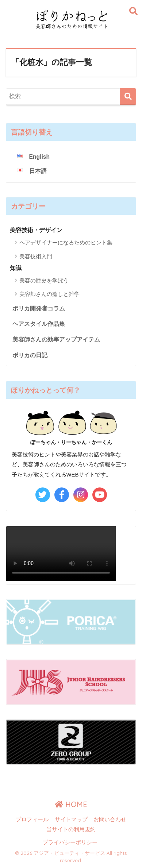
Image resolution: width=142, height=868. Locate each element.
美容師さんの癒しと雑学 (49, 294)
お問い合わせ (110, 819)
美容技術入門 (36, 256)
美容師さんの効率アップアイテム (56, 340)
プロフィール (32, 819)
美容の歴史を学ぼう (44, 280)
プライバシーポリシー (70, 842)
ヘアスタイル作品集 (39, 324)
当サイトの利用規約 (71, 829)
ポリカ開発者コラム (39, 308)
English (40, 157)
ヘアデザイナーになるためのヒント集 (66, 242)
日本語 (38, 171)
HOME (71, 804)
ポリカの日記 (30, 355)
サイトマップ (71, 819)
